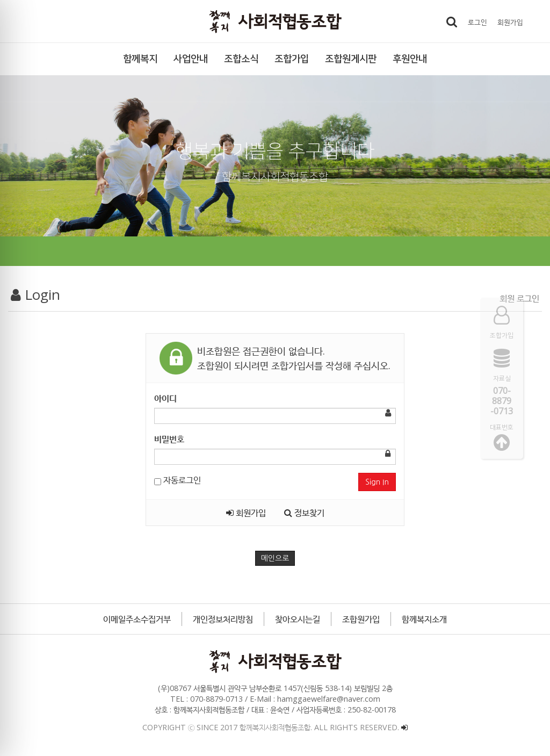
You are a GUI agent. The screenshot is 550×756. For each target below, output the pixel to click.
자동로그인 (178, 480)
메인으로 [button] (275, 558)
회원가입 (510, 21)
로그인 (477, 21)
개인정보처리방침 (223, 619)
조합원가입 (361, 619)
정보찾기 (304, 513)
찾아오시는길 (298, 619)
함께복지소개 (424, 619)
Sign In (377, 482)
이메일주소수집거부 (137, 619)
